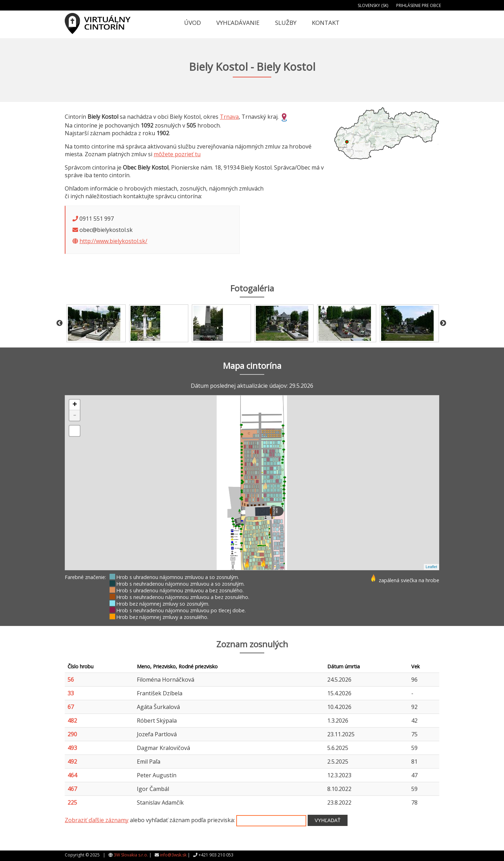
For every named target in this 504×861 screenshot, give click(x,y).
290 (72, 734)
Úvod (192, 23)
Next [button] (443, 323)
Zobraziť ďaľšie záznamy (97, 820)
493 (72, 748)
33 (71, 693)
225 (72, 803)
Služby (286, 23)
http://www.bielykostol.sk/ (113, 241)
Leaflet (431, 567)
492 (72, 762)
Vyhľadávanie (238, 23)
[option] (96, 323)
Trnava (229, 117)
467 (72, 789)
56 (71, 680)
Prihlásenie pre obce (419, 5)
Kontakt (326, 23)
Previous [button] (59, 323)
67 (71, 707)
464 (72, 775)
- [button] (75, 415)
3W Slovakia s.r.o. (131, 855)
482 (72, 721)
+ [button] (75, 405)
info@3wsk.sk (173, 855)
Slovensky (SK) (373, 5)
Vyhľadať (328, 820)
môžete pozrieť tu (177, 154)
